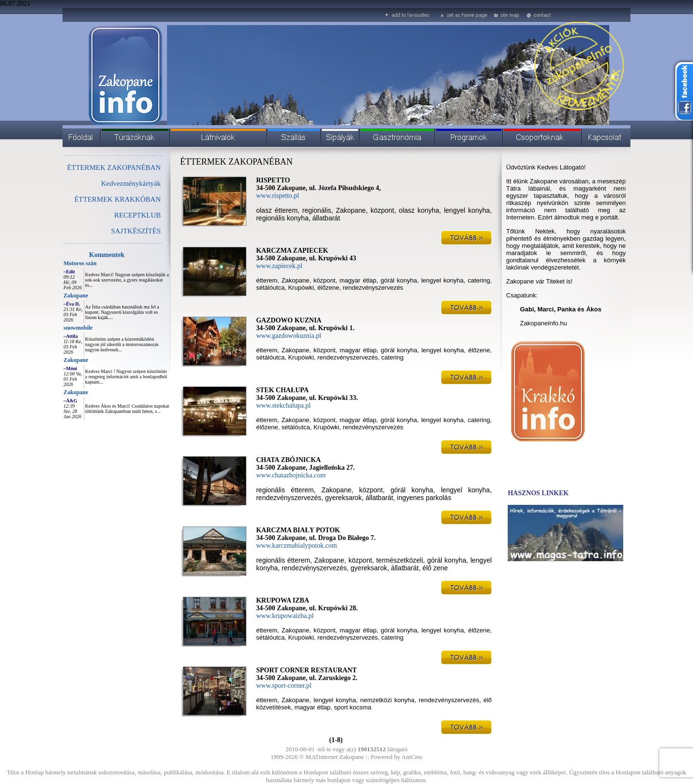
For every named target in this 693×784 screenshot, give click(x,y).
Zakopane (76, 296)
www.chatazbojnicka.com (291, 475)
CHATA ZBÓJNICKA (288, 460)
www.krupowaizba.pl (285, 616)
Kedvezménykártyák (131, 183)
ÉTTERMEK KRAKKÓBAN (117, 199)
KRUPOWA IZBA (282, 600)
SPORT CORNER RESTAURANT (306, 670)
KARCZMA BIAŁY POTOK (298, 530)
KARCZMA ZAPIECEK (292, 251)
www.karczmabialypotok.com (296, 546)
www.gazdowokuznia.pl (289, 336)
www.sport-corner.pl (284, 686)
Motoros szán (80, 263)
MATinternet (322, 757)
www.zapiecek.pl (279, 266)
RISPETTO (273, 180)
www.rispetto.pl (277, 196)
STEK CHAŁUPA (282, 390)
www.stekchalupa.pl (283, 405)
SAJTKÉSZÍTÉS (136, 231)
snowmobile (78, 328)
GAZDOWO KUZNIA (289, 320)
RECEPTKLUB (137, 215)
